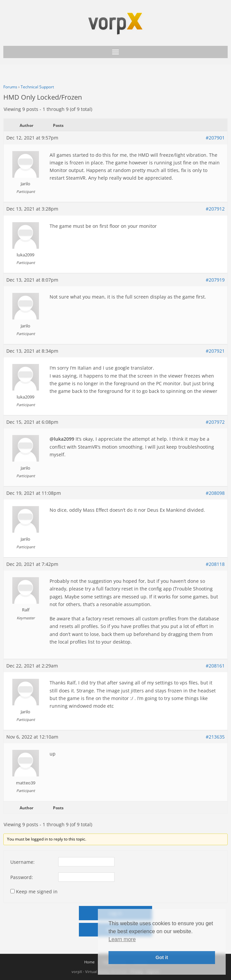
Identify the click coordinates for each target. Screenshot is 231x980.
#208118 (215, 564)
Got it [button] (162, 957)
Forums (10, 87)
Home (89, 962)
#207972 (215, 422)
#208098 (215, 493)
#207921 (215, 351)
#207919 (215, 280)
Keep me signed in (37, 891)
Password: (22, 877)
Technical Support (37, 87)
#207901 (215, 138)
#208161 (215, 666)
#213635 (215, 737)
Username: (22, 862)
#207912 (215, 209)
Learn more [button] (122, 939)
